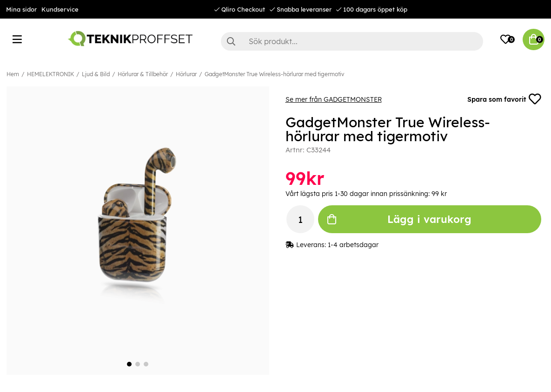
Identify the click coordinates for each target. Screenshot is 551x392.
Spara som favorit (504, 99)
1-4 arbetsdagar (353, 246)
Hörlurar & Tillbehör (143, 74)
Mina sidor (21, 9)
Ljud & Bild (96, 74)
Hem (13, 74)
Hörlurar (186, 74)
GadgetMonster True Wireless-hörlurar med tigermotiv (274, 74)
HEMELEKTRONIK (50, 74)
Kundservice (60, 9)
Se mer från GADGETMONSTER (334, 99)
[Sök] (352, 41)
